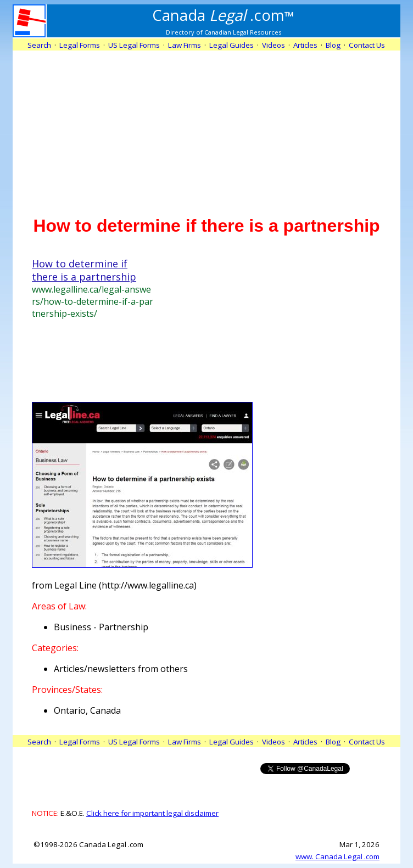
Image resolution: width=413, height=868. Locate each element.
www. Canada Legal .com (337, 856)
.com (223, 15)
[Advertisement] (207, 127)
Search (39, 45)
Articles (305, 45)
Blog (333, 45)
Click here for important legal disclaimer (152, 813)
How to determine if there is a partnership (84, 270)
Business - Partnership (101, 627)
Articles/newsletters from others (121, 669)
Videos (274, 45)
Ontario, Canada (87, 710)
